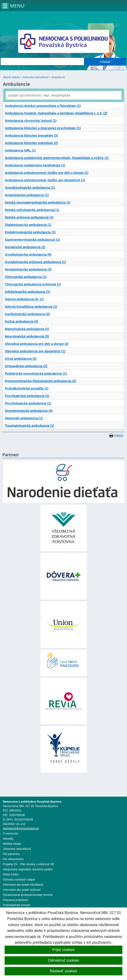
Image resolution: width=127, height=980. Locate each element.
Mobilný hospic (12, 844)
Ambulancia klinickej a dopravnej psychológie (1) (43, 128)
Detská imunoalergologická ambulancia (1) (38, 202)
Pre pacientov (11, 854)
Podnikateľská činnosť (17, 905)
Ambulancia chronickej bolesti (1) (31, 121)
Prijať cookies (63, 950)
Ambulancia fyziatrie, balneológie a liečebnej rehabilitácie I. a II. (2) (56, 113)
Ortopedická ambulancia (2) (26, 366)
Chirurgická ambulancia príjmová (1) (33, 284)
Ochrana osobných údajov (19, 880)
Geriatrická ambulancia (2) (25, 247)
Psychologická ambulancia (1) (28, 403)
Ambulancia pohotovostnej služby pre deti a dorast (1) (47, 173)
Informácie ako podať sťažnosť (22, 890)
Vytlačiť (119, 435)
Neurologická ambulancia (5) (27, 336)
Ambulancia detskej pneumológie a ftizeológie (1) (43, 106)
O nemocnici (11, 834)
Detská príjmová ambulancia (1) (29, 217)
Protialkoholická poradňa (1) (27, 388)
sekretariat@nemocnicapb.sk (21, 828)
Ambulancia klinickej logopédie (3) (31, 136)
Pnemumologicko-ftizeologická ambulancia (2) (40, 381)
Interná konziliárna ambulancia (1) (31, 307)
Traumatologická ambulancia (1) (29, 426)
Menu (17, 6)
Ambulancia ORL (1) (20, 150)
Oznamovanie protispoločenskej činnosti (28, 895)
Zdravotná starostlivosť (36, 77)
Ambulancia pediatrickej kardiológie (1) (35, 165)
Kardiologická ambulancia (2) (27, 314)
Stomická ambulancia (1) (24, 418)
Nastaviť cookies (63, 971)
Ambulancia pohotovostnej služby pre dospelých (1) (45, 180)
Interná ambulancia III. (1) (24, 299)
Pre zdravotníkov (13, 859)
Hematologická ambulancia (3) (28, 269)
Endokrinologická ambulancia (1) (30, 232)
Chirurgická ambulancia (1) (26, 277)
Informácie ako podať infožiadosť (23, 885)
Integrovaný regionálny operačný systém (28, 869)
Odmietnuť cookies (63, 960)
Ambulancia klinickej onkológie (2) (31, 143)
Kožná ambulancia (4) (22, 321)
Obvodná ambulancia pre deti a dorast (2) (37, 344)
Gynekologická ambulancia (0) (28, 255)
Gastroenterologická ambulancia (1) (32, 240)
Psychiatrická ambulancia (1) (27, 396)
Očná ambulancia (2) (21, 359)
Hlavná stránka (12, 77)
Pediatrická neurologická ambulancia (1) (36, 374)
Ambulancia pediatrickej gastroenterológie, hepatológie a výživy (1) (57, 158)
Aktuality (8, 839)
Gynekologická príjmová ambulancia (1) (35, 262)
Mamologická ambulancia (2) (27, 329)
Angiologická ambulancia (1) (27, 195)
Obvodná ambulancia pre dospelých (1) (35, 351)
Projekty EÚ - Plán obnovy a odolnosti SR (29, 864)
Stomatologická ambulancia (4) (29, 411)
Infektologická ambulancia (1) (28, 292)
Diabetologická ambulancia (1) (28, 225)
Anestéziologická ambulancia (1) (30, 188)
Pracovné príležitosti (15, 900)
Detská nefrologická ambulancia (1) (32, 210)
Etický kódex (11, 874)
